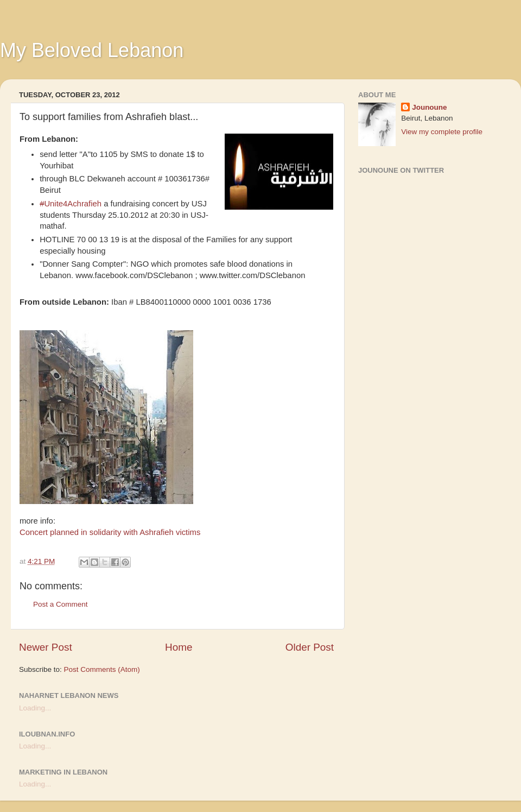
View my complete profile (442, 132)
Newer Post (46, 647)
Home (179, 647)
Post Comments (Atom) (102, 669)
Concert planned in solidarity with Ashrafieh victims (110, 532)
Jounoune (430, 107)
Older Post (310, 647)
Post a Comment (61, 604)
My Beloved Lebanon (92, 50)
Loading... (35, 708)
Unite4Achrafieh (71, 204)
